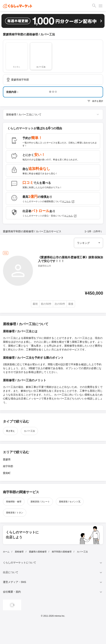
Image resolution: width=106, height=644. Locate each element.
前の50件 (46, 304)
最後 (71, 304)
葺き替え (10, 431)
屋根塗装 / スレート (40, 502)
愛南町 (7, 473)
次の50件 (60, 304)
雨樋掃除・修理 (14, 502)
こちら (69, 202)
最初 (35, 304)
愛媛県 (7, 459)
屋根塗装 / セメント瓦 (70, 502)
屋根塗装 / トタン (15, 513)
